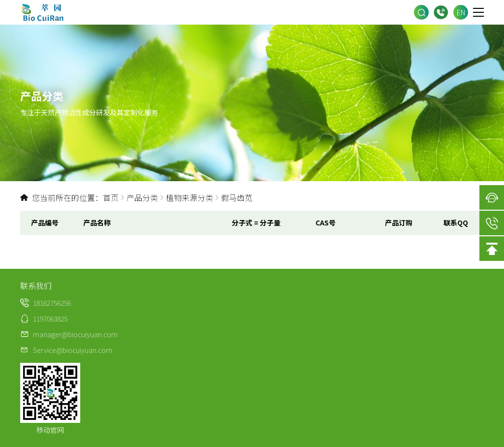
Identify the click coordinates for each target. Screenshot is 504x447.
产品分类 (142, 197)
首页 (111, 197)
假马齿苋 (237, 197)
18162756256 (441, 13)
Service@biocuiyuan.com (73, 350)
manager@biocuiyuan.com (75, 334)
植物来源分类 (189, 197)
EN (461, 12)
